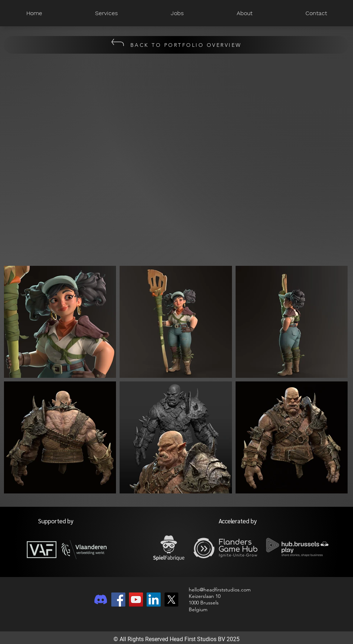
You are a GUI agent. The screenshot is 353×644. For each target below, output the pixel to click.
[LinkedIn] (154, 600)
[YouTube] (136, 600)
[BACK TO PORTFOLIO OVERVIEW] (176, 45)
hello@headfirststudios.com (220, 590)
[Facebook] (118, 600)
